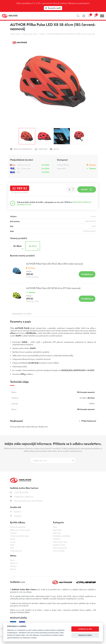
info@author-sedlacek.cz (22, 497)
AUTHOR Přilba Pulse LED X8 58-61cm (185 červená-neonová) (71, 34)
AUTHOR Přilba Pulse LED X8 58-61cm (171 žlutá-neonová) (53, 288)
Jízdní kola (57, 533)
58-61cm (34, 247)
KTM (12, 548)
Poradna (13, 566)
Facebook (16, 512)
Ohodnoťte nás (16, 551)
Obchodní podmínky (18, 527)
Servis (12, 560)
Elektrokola (57, 530)
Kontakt (13, 569)
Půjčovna (14, 563)
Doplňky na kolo (59, 545)
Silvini (12, 545)
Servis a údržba (59, 551)
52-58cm (19, 247)
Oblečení (57, 539)
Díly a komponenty (60, 548)
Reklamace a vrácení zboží (20, 530)
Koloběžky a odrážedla (62, 536)
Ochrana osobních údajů (19, 536)
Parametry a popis (22, 314)
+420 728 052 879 (19, 492)
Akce (55, 527)
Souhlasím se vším (85, 629)
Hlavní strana (15, 34)
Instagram (16, 516)
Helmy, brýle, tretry (30, 34)
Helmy (42, 34)
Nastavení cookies (85, 635)
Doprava (13, 533)
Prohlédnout (87, 274)
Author (13, 539)
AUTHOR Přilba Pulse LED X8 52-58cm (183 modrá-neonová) (54, 264)
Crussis (13, 542)
